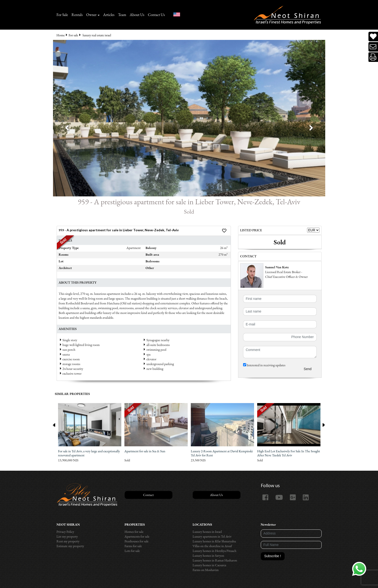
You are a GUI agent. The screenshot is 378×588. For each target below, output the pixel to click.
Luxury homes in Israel (207, 532)
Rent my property (68, 541)
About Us (137, 15)
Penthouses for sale (137, 541)
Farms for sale (133, 546)
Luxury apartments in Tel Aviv (212, 536)
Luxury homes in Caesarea (210, 565)
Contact (148, 495)
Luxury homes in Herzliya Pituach (215, 551)
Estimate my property (70, 546)
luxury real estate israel (97, 35)
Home (61, 35)
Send (308, 369)
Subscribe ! (273, 556)
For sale (73, 35)
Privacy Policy (65, 532)
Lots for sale (132, 551)
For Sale (62, 15)
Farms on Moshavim (206, 570)
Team (122, 15)
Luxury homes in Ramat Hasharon (215, 560)
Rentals (77, 15)
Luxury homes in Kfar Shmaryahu (214, 541)
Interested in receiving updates (264, 365)
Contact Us (156, 15)
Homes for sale (134, 532)
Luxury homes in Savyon (208, 556)
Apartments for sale (137, 536)
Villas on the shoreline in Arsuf (212, 546)
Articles (109, 15)
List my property (67, 536)
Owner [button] (91, 15)
